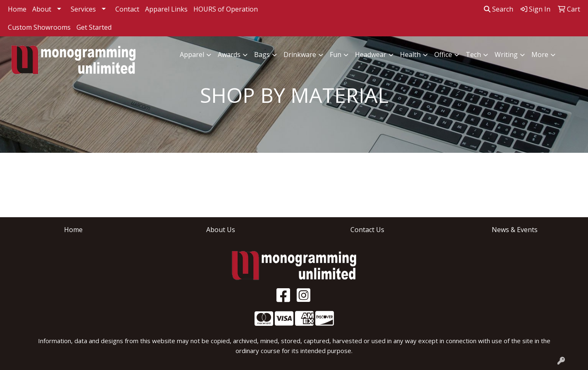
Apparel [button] (192, 55)
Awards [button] (229, 55)
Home (17, 9)
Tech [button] (473, 55)
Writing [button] (506, 55)
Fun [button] (336, 55)
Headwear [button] (371, 55)
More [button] (540, 55)
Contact (127, 9)
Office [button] (443, 55)
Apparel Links (166, 9)
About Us (221, 230)
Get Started (94, 27)
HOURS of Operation (226, 9)
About (42, 9)
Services (83, 9)
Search (499, 9)
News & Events (515, 230)
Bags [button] (262, 55)
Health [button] (410, 55)
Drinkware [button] (300, 55)
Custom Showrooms (39, 27)
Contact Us (367, 230)
